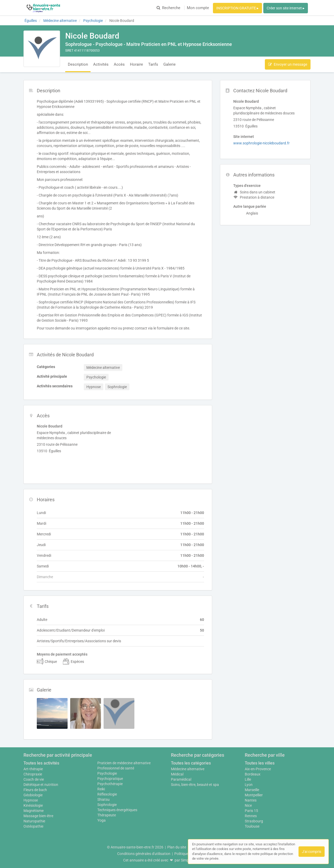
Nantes (251, 800)
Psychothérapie (110, 784)
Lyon (249, 785)
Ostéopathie (33, 826)
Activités (101, 64)
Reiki (101, 789)
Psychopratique (110, 779)
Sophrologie (107, 805)
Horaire (136, 64)
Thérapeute (107, 815)
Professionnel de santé (116, 768)
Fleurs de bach (35, 790)
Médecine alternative (188, 769)
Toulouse (252, 826)
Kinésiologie (33, 805)
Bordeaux (253, 774)
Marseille (252, 790)
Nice (248, 805)
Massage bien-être (38, 816)
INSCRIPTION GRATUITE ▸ (237, 8)
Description (78, 64)
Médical (177, 774)
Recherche (168, 8)
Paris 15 (251, 811)
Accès (119, 64)
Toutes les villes (260, 763)
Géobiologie (33, 795)
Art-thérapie (33, 769)
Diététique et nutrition (41, 785)
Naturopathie (34, 821)
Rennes (251, 816)
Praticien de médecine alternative (124, 763)
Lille (248, 779)
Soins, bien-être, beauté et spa (195, 785)
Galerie (169, 64)
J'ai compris (312, 852)
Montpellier (254, 795)
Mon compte (198, 8)
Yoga (102, 820)
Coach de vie (34, 779)
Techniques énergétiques (117, 810)
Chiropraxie (33, 774)
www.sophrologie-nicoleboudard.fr (261, 143)
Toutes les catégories (191, 763)
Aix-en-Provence (258, 769)
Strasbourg (254, 821)
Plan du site (177, 847)
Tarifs (153, 64)
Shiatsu (103, 799)
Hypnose (31, 800)
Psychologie (107, 773)
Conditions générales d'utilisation (144, 854)
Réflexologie (107, 794)
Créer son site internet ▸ (286, 8)
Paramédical (181, 779)
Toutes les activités (41, 763)
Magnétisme (34, 811)
